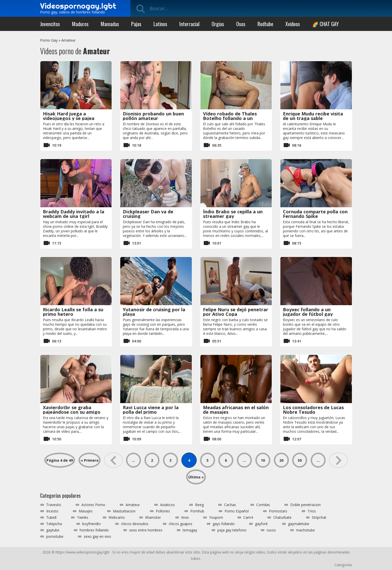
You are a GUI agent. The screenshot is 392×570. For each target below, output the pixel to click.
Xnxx (185, 517)
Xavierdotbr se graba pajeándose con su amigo (72, 410)
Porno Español (237, 511)
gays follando (224, 524)
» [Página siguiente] (338, 460)
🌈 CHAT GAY (325, 24)
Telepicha (54, 524)
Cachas (230, 505)
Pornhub (197, 511)
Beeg (199, 505)
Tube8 (51, 517)
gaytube (53, 530)
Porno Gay (49, 40)
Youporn (216, 517)
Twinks (83, 517)
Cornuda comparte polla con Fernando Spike (315, 214)
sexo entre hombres (146, 530)
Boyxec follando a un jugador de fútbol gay (308, 312)
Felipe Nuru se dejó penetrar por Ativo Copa (236, 312)
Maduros (80, 24)
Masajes (86, 511)
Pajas (136, 24)
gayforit (261, 524)
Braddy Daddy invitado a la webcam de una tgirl (74, 214)
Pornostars (278, 511)
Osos (241, 24)
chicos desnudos (135, 524)
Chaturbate (282, 517)
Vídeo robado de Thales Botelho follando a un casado (230, 118)
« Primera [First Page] (90, 460)
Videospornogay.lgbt (78, 6)
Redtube (265, 24)
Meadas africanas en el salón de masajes (236, 410)
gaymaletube (299, 524)
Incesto (52, 511)
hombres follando (94, 530)
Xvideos (293, 24)
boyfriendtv (91, 524)
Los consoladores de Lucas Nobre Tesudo (313, 410)
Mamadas (110, 24)
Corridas (263, 505)
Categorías (343, 565)
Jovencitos (50, 24)
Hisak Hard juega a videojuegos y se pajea (69, 116)
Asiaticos (167, 505)
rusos (271, 530)
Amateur (69, 40)
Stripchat (319, 517)
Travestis (54, 505)
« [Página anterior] (113, 460)
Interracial (189, 24)
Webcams (117, 517)
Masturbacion (124, 511)
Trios (312, 511)
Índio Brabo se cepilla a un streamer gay (233, 214)
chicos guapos (181, 524)
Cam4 (248, 517)
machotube (305, 530)
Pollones (163, 511)
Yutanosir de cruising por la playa (154, 312)
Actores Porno (93, 505)
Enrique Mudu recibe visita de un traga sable (313, 116)
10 (263, 460)
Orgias (218, 24)
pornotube (55, 537)
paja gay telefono (232, 530)
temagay (190, 530)
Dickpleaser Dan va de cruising (148, 214)
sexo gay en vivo (97, 537)
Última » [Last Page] (196, 477)
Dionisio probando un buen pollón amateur (153, 116)
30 (300, 460)
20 (281, 460)
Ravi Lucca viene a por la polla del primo (151, 410)
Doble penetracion (305, 505)
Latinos (160, 24)
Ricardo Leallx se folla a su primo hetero (73, 312)
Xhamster (153, 517)
